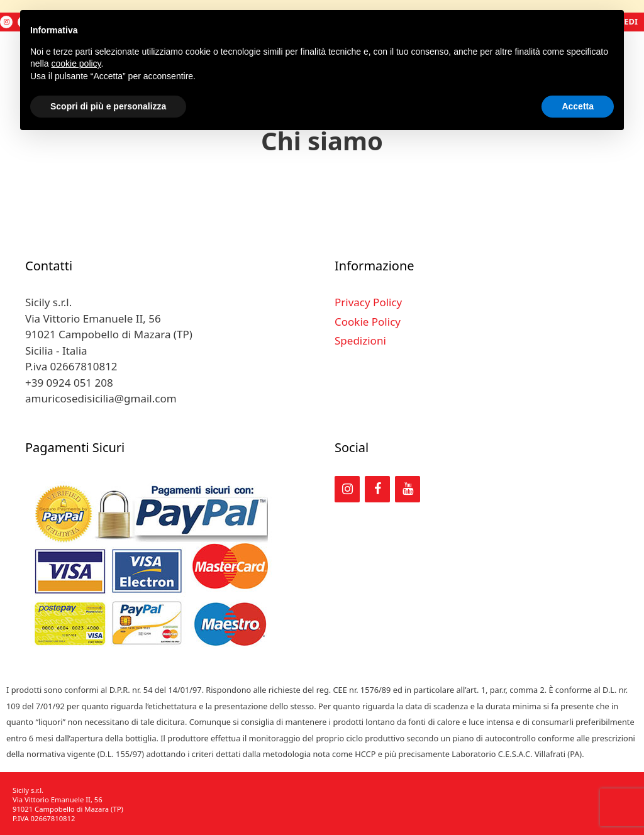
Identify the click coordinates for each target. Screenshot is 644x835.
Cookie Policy (368, 322)
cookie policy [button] (76, 64)
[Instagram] (6, 22)
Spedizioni (360, 340)
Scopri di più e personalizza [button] (108, 106)
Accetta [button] (578, 106)
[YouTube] (408, 489)
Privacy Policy (368, 302)
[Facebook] (377, 489)
